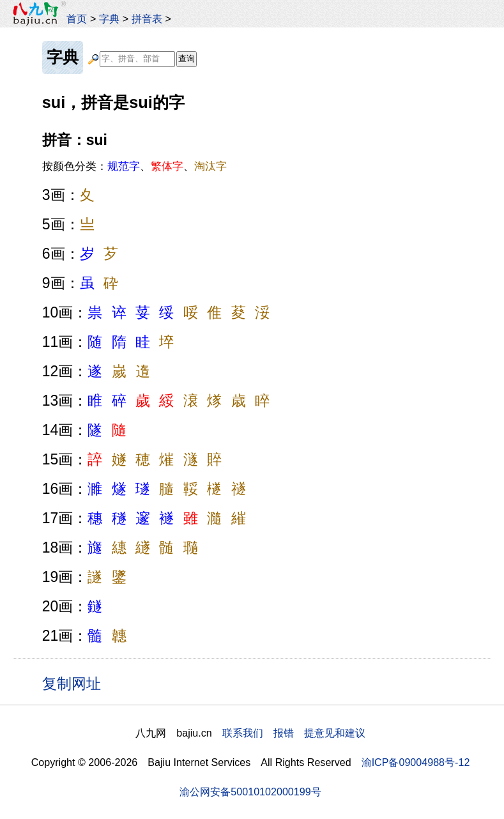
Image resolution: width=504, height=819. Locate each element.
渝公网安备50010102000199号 (250, 792)
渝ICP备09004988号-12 (416, 762)
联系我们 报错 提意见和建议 (294, 733)
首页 (77, 19)
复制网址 (76, 683)
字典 (109, 19)
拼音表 (147, 19)
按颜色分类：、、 (134, 166)
